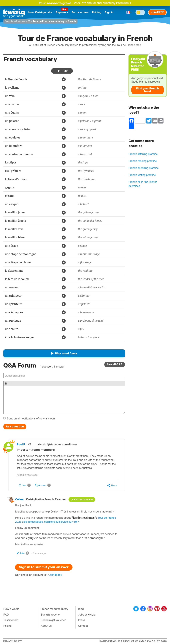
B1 (29, 21)
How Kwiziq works (40, 12)
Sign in (109, 12)
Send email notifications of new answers (31, 418)
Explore (62, 12)
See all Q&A (115, 364)
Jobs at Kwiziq (87, 615)
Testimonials (11, 620)
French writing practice (142, 175)
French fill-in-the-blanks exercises (143, 184)
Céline (19, 499)
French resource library (54, 609)
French (9, 21)
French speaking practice (144, 168)
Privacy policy (13, 641)
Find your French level (147, 90)
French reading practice (143, 161)
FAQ (6, 615)
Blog (81, 609)
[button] (64, 353)
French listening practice (143, 154)
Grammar (20, 21)
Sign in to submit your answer (44, 567)
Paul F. (21, 444)
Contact (83, 626)
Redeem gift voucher (53, 620)
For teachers (80, 12)
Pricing (97, 12)
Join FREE (157, 12)
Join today (56, 575)
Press (82, 620)
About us (46, 626)
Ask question (15, 426)
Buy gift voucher (51, 615)
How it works (11, 609)
